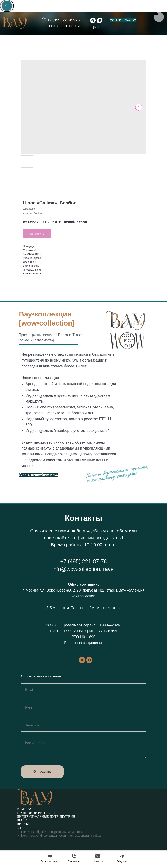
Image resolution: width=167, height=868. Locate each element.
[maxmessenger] (89, 662)
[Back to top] (7, 6)
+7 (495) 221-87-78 (83, 561)
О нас (22, 828)
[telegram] (82, 662)
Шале (22, 820)
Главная (25, 809)
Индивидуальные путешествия (46, 817)
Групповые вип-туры (36, 813)
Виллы (23, 824)
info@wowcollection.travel (83, 569)
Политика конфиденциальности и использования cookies (61, 835)
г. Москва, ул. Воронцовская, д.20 (52, 590)
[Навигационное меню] (156, 13)
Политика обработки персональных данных (52, 832)
